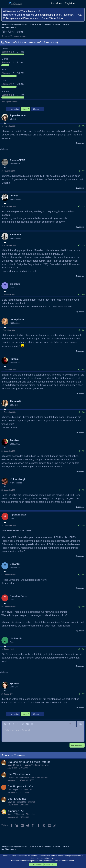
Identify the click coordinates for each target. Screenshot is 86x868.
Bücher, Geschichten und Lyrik (37, 765)
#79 (83, 245)
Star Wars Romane (19, 774)
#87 (83, 575)
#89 (83, 649)
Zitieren (81, 143)
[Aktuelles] (82, 3)
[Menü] (4, 3)
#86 (83, 526)
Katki (9, 790)
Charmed (31, 802)
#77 (83, 171)
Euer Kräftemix (17, 799)
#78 (83, 206)
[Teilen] (79, 126)
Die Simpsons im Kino (21, 786)
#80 (83, 295)
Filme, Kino (28, 790)
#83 (83, 412)
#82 (83, 370)
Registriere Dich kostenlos (19, 15)
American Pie (16, 811)
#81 (83, 330)
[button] (5, 724)
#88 (83, 607)
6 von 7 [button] (26, 109)
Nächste (37, 109)
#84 (83, 451)
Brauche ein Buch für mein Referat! (29, 762)
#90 (83, 694)
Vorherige (13, 109)
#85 (83, 490)
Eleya (6, 36)
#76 (83, 126)
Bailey (10, 814)
